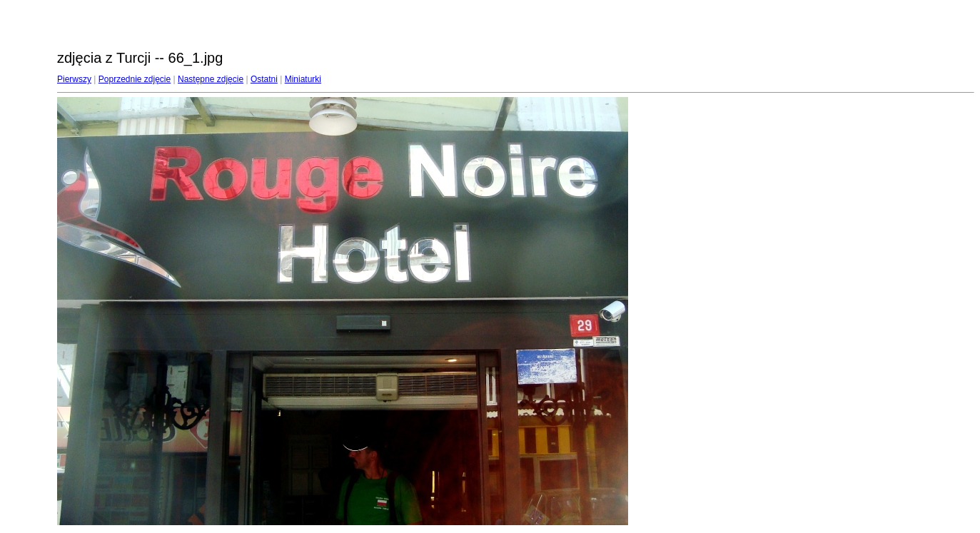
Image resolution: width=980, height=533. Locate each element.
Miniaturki (303, 79)
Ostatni (264, 79)
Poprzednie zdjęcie (135, 79)
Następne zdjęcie (211, 79)
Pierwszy (74, 79)
